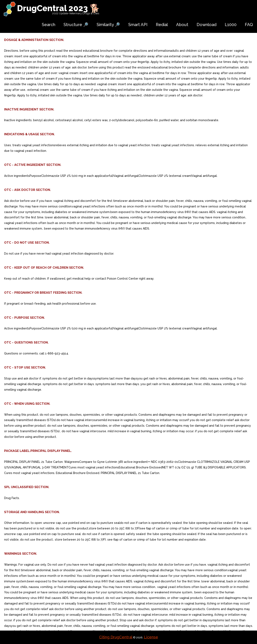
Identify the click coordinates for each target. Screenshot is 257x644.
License (151, 637)
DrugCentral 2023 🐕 (58, 8)
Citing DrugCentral (116, 637)
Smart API (138, 25)
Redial (162, 25)
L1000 (231, 25)
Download (207, 25)
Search (49, 25)
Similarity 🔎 (108, 25)
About (182, 25)
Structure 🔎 (76, 25)
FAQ (249, 25)
